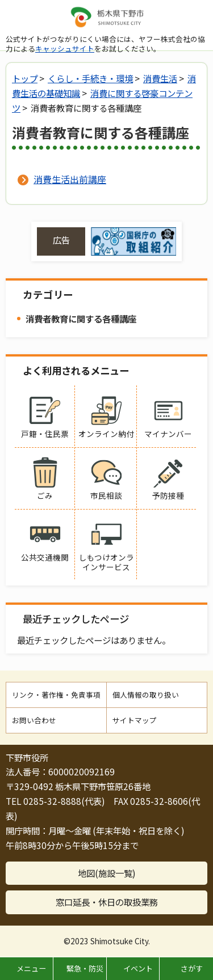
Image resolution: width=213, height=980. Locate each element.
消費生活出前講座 (70, 179)
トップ (25, 78)
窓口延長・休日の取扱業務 (107, 902)
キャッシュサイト (65, 48)
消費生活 (160, 78)
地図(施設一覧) (107, 873)
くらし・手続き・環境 (90, 78)
